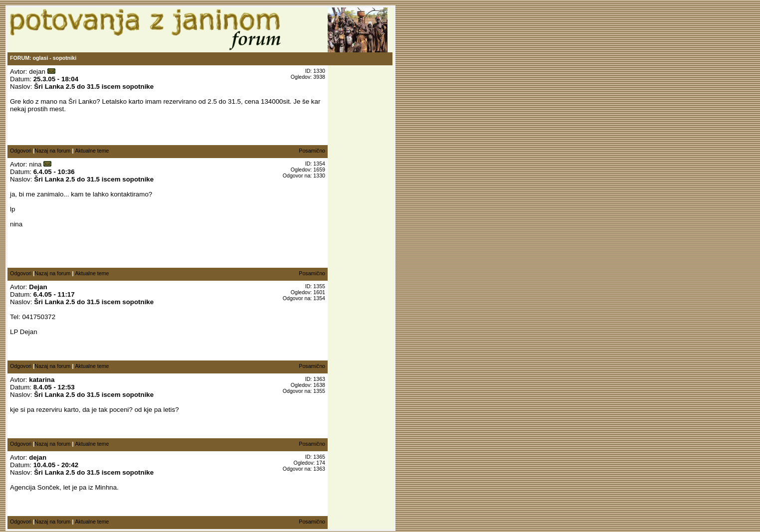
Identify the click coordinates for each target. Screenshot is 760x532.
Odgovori (21, 151)
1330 (319, 176)
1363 (319, 469)
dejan (37, 72)
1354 (319, 298)
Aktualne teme (92, 151)
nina (35, 164)
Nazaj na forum (52, 151)
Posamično (312, 151)
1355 (319, 391)
